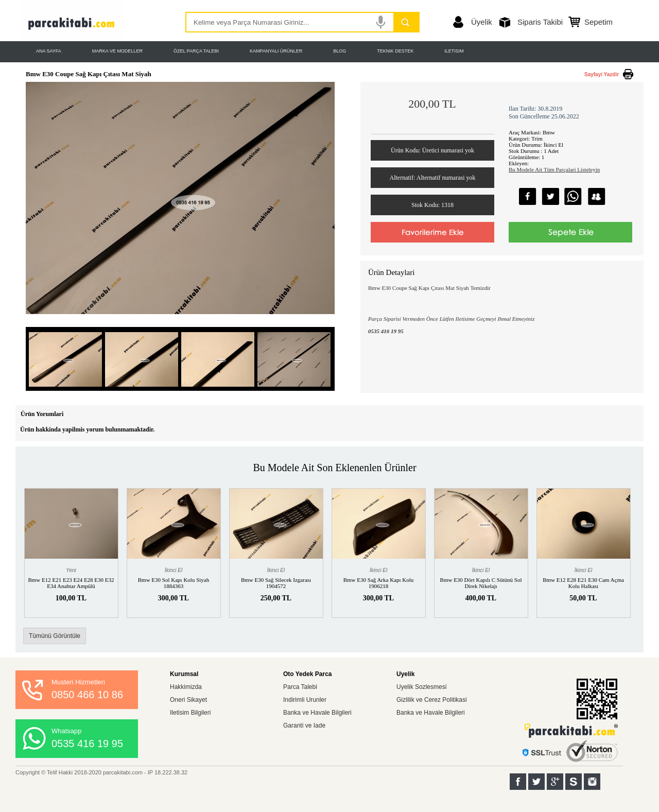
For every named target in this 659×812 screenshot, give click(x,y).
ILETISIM (454, 51)
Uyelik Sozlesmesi (421, 687)
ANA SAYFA (49, 51)
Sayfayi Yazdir (602, 74)
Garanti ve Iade (304, 725)
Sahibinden (574, 782)
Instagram (592, 782)
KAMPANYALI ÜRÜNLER (276, 51)
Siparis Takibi (540, 22)
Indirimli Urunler (305, 700)
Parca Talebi (300, 687)
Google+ (555, 782)
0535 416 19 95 (87, 744)
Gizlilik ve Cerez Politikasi (432, 700)
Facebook (518, 782)
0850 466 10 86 (87, 695)
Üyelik (482, 22)
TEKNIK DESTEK (395, 51)
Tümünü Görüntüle (55, 636)
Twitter (536, 782)
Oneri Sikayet (188, 700)
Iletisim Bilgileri (190, 713)
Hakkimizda (186, 687)
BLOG (340, 51)
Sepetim (599, 22)
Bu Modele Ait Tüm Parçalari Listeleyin (554, 169)
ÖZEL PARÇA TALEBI (196, 51)
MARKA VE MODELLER (117, 51)
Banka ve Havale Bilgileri (317, 713)
